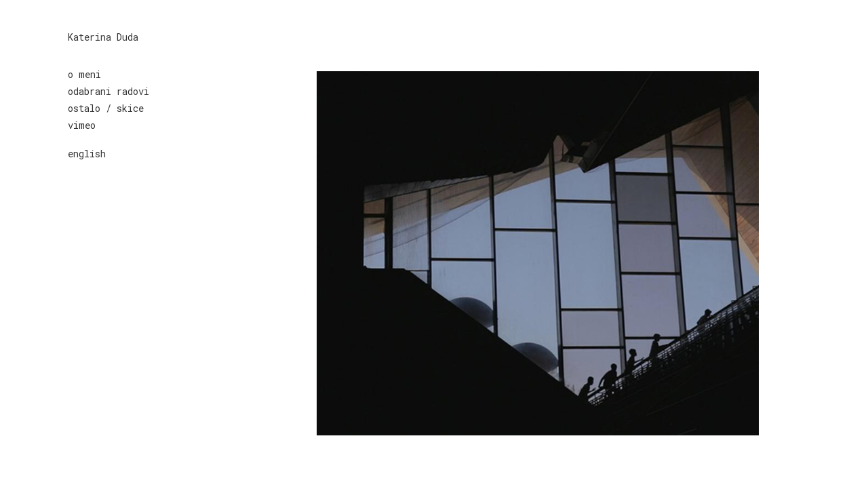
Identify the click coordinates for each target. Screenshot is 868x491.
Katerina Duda (103, 37)
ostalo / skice (106, 108)
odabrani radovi (108, 91)
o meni (84, 74)
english (87, 154)
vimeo (82, 125)
